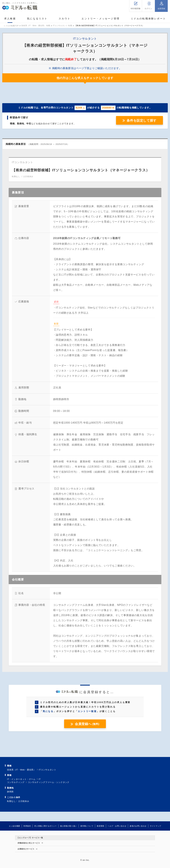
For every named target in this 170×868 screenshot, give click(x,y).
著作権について (87, 826)
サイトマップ (156, 826)
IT (40, 779)
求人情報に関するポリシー (45, 826)
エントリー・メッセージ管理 (101, 19)
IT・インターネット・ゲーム (21, 779)
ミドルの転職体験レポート (148, 19)
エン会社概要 (14, 826)
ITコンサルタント (47, 770)
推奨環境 (101, 826)
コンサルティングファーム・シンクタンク (49, 782)
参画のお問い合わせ (138, 826)
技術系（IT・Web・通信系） (21, 770)
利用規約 (27, 826)
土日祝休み (24, 801)
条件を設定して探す (142, 120)
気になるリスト (37, 19)
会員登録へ (87, 724)
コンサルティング (16, 782)
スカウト (65, 19)
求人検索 (10, 19)
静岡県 (10, 792)
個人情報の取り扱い (69, 826)
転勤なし (11, 801)
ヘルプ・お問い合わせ (117, 826)
